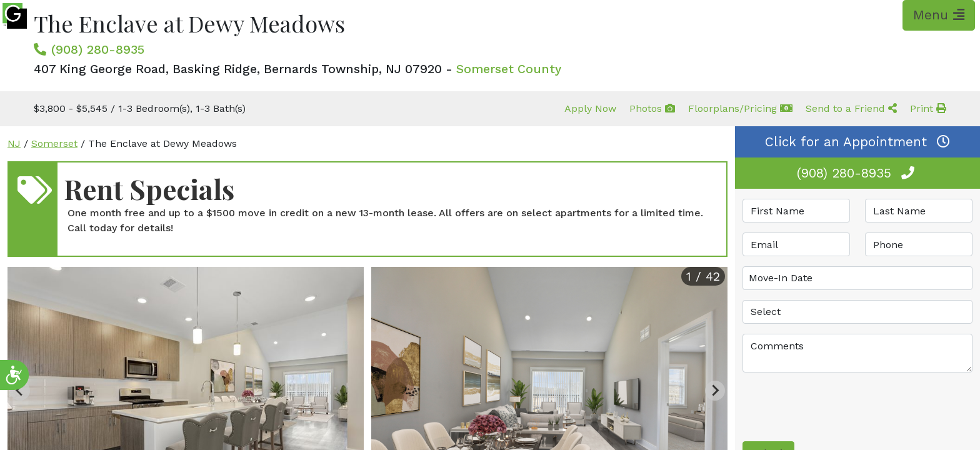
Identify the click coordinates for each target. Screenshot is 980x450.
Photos (652, 108)
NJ (14, 143)
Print (928, 108)
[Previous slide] (20, 391)
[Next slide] (715, 391)
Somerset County (509, 69)
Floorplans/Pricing (740, 108)
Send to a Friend (851, 108)
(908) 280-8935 (98, 49)
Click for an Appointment (857, 142)
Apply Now (590, 108)
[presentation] (837, 407)
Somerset (54, 143)
